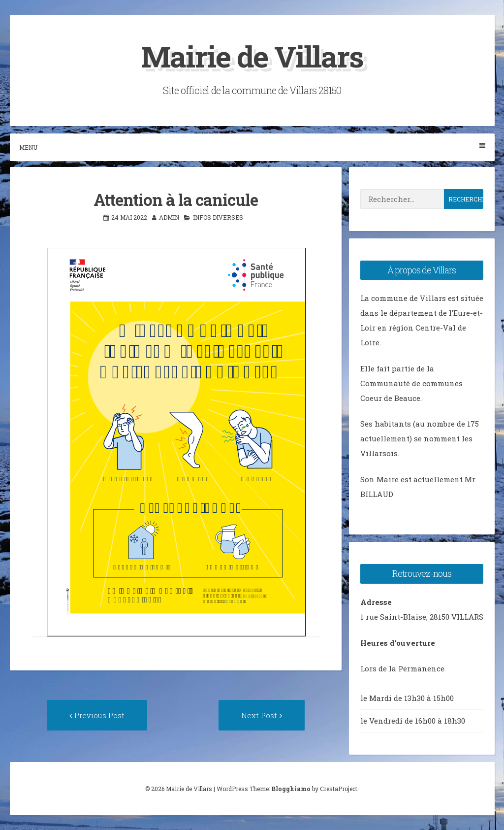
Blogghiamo (291, 789)
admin (169, 217)
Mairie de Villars (252, 56)
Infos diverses (218, 217)
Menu (252, 147)
